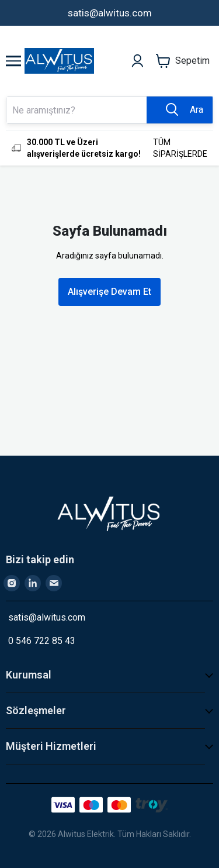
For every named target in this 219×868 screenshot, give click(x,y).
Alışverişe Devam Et (109, 292)
